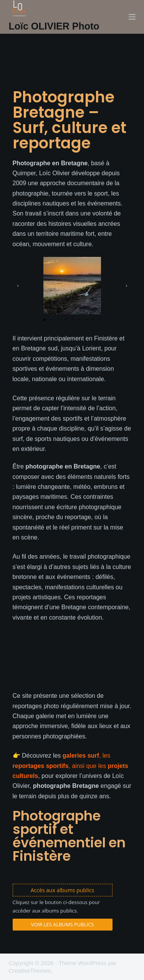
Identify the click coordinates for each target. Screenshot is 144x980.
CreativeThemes (30, 971)
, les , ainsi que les (70, 766)
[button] (18, 286)
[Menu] (132, 17)
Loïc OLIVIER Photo (54, 26)
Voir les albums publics (63, 924)
